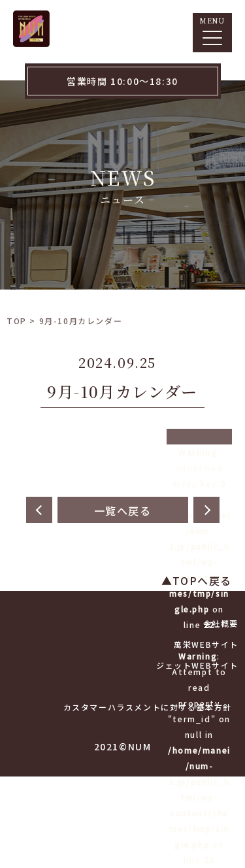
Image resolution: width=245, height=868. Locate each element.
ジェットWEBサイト (197, 665)
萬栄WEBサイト (206, 644)
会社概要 (221, 623)
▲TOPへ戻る (197, 580)
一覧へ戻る (123, 510)
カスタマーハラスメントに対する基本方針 (148, 707)
